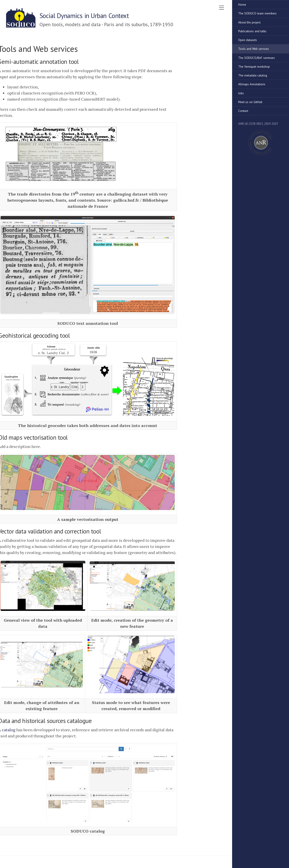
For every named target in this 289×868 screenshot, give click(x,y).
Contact (243, 111)
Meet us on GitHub (250, 102)
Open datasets (248, 40)
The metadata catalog (253, 75)
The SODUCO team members (257, 13)
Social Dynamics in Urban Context (84, 16)
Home (242, 5)
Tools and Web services (254, 49)
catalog (9, 730)
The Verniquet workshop (254, 67)
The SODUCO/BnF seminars (256, 58)
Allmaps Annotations (252, 84)
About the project (249, 22)
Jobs (241, 93)
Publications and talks (252, 31)
